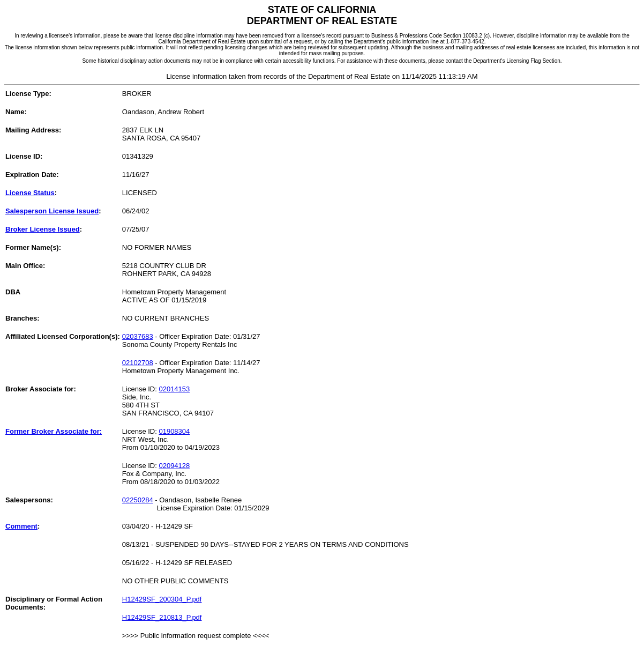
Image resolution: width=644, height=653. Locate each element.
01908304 (174, 431)
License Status (30, 193)
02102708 (138, 363)
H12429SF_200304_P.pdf (162, 599)
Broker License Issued (43, 229)
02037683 (138, 336)
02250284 (138, 500)
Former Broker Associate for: (54, 431)
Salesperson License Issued (52, 211)
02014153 (174, 389)
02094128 (174, 466)
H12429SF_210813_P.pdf (162, 617)
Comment (21, 526)
